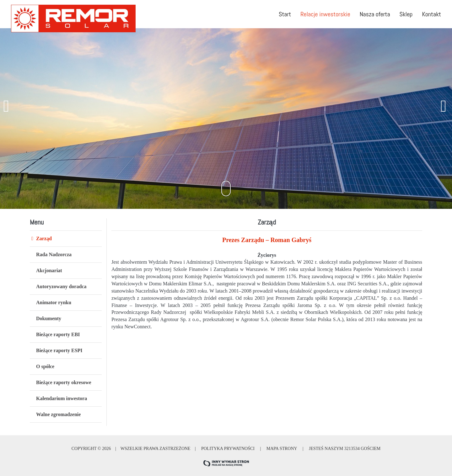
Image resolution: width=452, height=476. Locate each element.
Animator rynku (54, 302)
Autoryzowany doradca (61, 286)
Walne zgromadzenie (58, 414)
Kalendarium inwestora (62, 398)
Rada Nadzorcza (54, 254)
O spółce (45, 366)
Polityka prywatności (228, 449)
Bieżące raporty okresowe (64, 382)
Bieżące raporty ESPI (59, 350)
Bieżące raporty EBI (58, 334)
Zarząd (44, 238)
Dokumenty (49, 318)
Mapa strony (282, 449)
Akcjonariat (49, 270)
